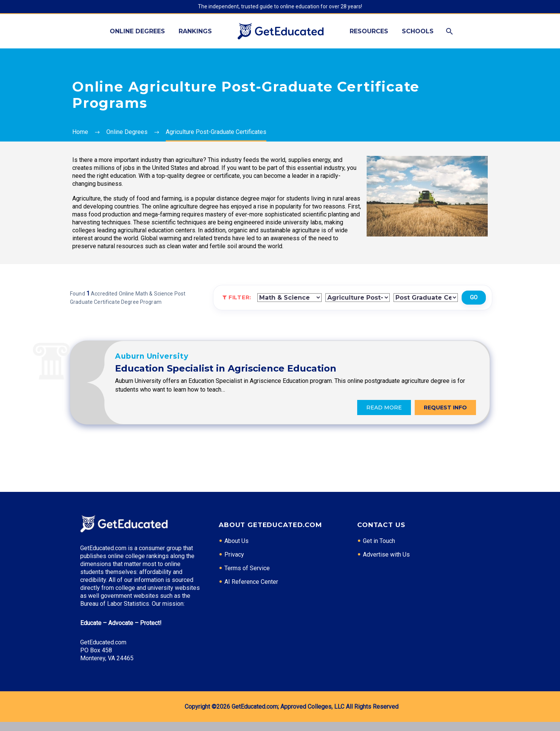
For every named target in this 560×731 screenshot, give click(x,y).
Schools (418, 31)
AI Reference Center (251, 591)
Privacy (234, 564)
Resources (369, 31)
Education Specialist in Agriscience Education (293, 372)
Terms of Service (247, 577)
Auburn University (219, 360)
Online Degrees (137, 31)
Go (474, 297)
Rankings (195, 31)
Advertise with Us (386, 564)
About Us (236, 550)
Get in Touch (379, 550)
